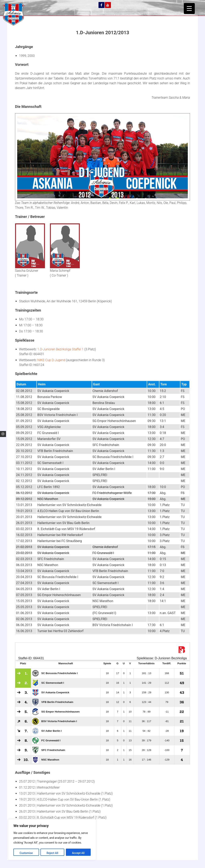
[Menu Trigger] (189, 9)
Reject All (52, 853)
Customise (26, 853)
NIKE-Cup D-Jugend (51, 360)
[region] (52, 840)
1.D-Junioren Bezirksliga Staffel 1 (60, 349)
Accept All (78, 853)
